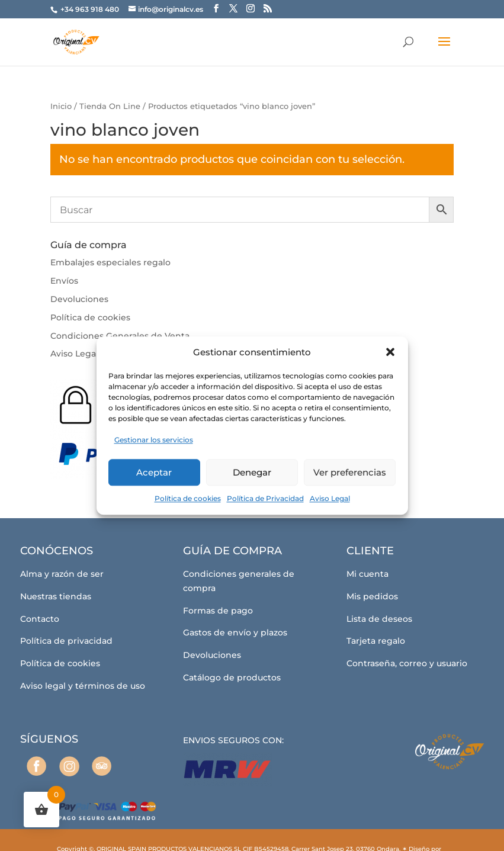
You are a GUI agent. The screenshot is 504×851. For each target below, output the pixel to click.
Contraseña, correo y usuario (407, 663)
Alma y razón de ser (62, 574)
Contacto (40, 619)
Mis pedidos (372, 596)
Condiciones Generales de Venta (120, 336)
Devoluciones (79, 299)
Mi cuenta (367, 574)
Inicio (61, 106)
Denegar (252, 472)
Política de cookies (188, 498)
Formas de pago (218, 611)
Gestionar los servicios (154, 440)
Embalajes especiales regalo (110, 262)
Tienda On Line (110, 106)
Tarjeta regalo (376, 641)
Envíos (64, 281)
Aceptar (154, 472)
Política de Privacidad (265, 498)
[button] (390, 352)
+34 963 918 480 (91, 9)
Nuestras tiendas (56, 596)
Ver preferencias (350, 472)
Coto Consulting (249, 831)
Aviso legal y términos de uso (83, 686)
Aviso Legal (330, 498)
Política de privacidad (66, 641)
